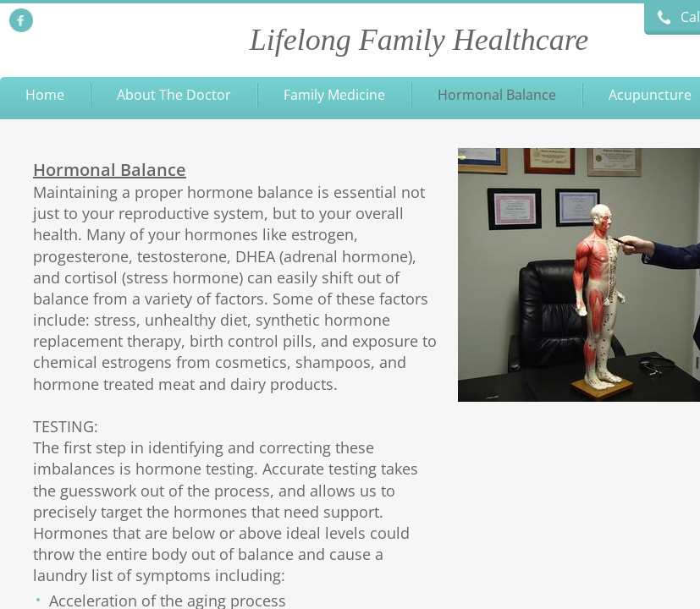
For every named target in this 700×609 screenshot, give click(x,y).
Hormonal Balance (497, 95)
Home (45, 95)
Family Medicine (334, 95)
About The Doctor (174, 95)
